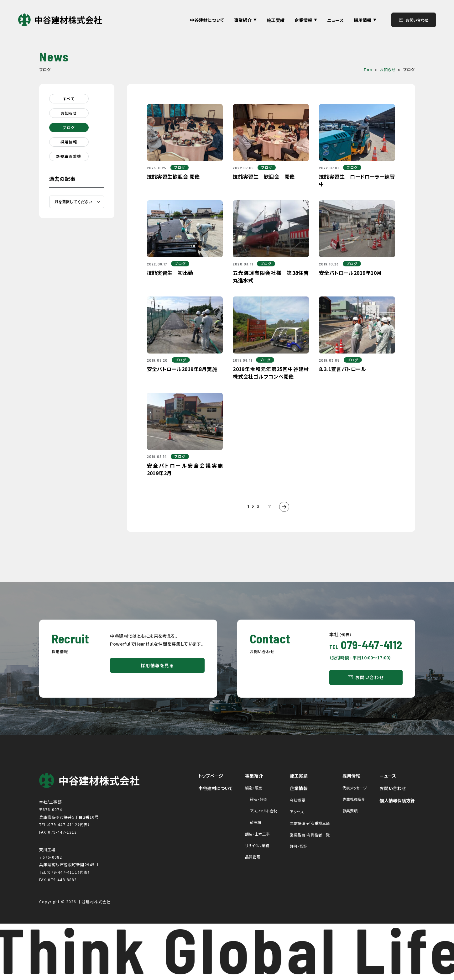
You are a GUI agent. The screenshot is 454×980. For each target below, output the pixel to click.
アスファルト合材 (264, 811)
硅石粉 (256, 822)
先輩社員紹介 (354, 799)
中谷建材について (207, 20)
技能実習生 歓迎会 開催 (264, 176)
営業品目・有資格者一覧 (310, 835)
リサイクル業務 (257, 845)
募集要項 (350, 811)
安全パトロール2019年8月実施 (182, 369)
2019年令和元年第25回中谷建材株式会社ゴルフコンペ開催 (271, 373)
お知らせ (388, 69)
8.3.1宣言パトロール (343, 369)
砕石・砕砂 (259, 799)
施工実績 (276, 20)
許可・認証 (298, 846)
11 (270, 507)
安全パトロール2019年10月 (350, 273)
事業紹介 (254, 776)
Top (368, 69)
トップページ (211, 776)
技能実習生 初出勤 (170, 273)
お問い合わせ (417, 20)
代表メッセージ (355, 788)
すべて (69, 99)
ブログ (69, 127)
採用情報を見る (157, 665)
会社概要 (297, 800)
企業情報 (299, 788)
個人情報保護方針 (397, 800)
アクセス (297, 812)
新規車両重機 (69, 156)
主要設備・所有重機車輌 (310, 823)
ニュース (335, 20)
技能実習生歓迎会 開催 (173, 176)
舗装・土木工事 (257, 834)
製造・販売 (254, 788)
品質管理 (253, 857)
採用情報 (69, 142)
